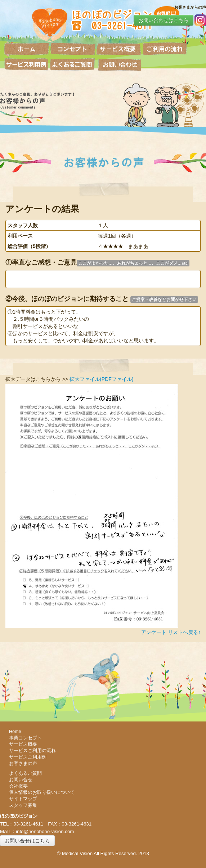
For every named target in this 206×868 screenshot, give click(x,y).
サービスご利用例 (28, 757)
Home (15, 732)
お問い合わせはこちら (164, 20)
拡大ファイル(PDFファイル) (101, 379)
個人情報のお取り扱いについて (42, 792)
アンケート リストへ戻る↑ (171, 632)
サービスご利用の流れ (32, 751)
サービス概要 (23, 744)
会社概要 (18, 786)
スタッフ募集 (23, 805)
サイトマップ (23, 799)
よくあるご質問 (25, 773)
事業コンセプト (25, 738)
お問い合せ (21, 780)
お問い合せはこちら (27, 841)
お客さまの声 (23, 764)
